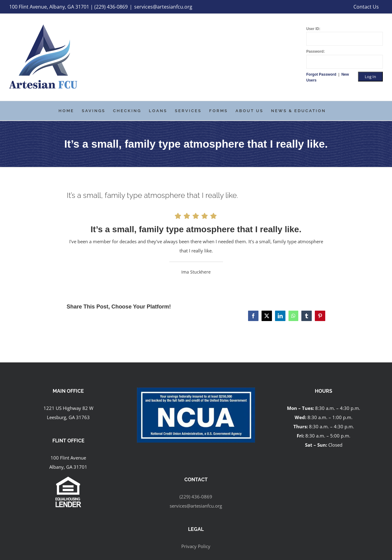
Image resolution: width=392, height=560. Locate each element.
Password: (316, 51)
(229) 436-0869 (196, 497)
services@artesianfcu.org (163, 7)
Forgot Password (322, 74)
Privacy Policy (196, 546)
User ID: (313, 29)
